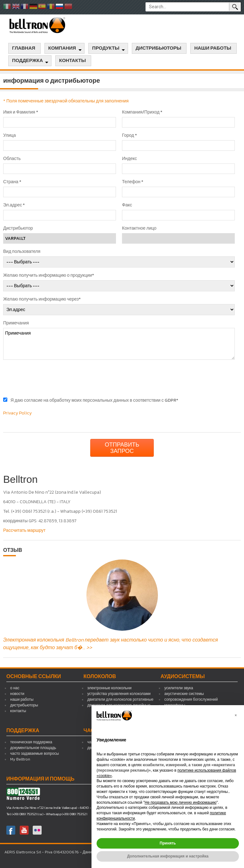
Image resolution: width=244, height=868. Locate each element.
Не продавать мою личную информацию (180, 802)
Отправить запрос (122, 448)
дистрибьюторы (159, 48)
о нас (15, 688)
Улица (10, 135)
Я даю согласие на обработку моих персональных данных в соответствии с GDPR (94, 400)
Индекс (129, 159)
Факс (127, 205)
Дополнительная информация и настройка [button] (168, 856)
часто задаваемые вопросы (34, 753)
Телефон (133, 182)
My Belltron (20, 759)
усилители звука (179, 688)
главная (24, 48)
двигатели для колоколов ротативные (120, 699)
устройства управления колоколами (119, 694)
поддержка (27, 61)
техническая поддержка (31, 742)
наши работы (213, 48)
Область (12, 159)
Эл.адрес (14, 205)
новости (17, 694)
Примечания (16, 323)
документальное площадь (33, 748)
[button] (236, 715)
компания (62, 48)
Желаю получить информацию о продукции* (49, 275)
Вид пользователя (22, 252)
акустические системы (184, 694)
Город (129, 135)
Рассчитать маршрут (24, 530)
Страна (12, 182)
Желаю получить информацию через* (42, 299)
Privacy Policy (17, 413)
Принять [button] (168, 843)
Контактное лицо (139, 228)
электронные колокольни (109, 688)
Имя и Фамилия (21, 112)
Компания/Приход (142, 112)
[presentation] (51, 378)
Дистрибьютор (18, 228)
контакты (72, 61)
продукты (106, 48)
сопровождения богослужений (191, 699)
